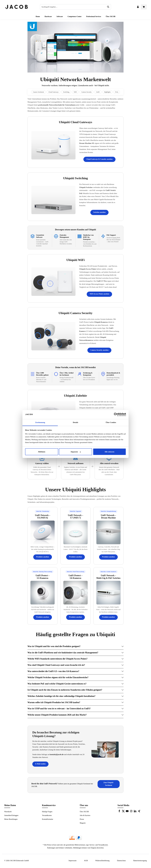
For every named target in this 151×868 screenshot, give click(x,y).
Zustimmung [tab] (40, 422)
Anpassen (76, 452)
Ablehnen (42, 452)
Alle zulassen (109, 452)
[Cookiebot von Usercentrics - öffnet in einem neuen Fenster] (116, 415)
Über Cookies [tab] (111, 422)
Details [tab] (76, 422)
